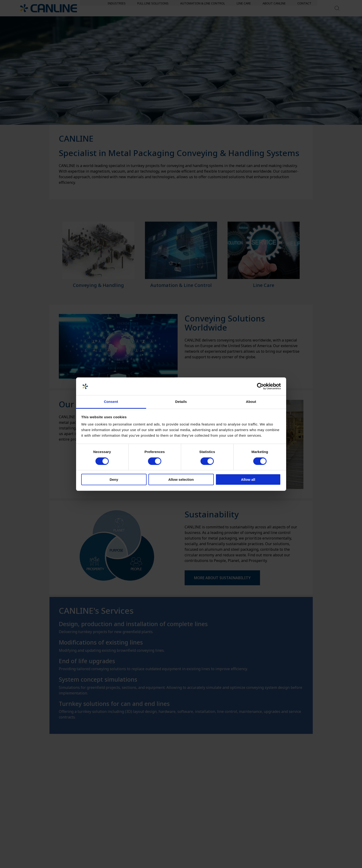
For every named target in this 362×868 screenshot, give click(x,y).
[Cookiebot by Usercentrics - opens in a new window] (260, 386)
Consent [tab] (111, 402)
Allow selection (181, 479)
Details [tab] (181, 402)
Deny (114, 479)
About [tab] (251, 402)
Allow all (248, 479)
